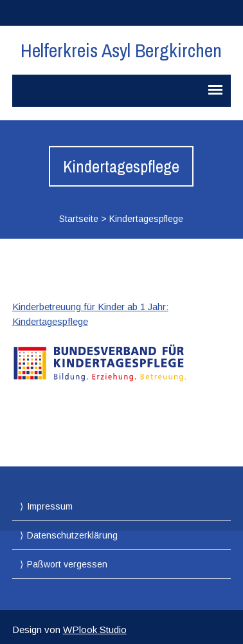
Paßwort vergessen (67, 564)
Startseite (79, 219)
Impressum (50, 506)
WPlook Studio (95, 630)
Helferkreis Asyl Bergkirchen (121, 50)
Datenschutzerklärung (72, 535)
